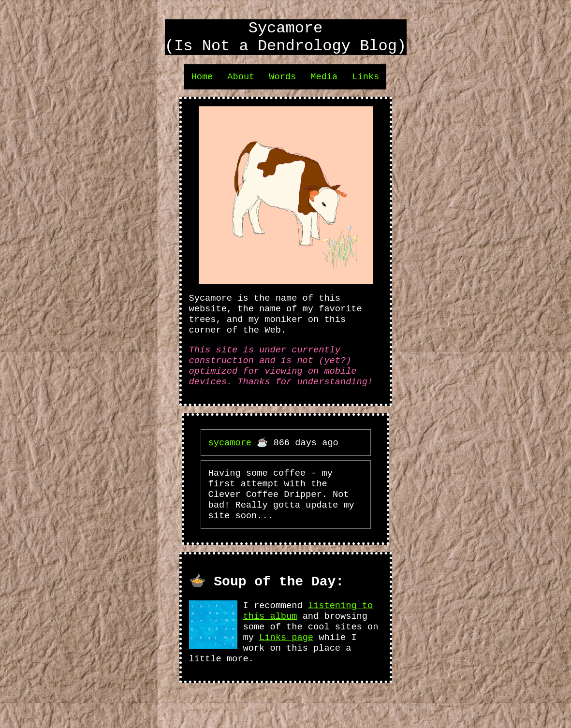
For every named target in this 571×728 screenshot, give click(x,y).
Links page (286, 672)
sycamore (230, 462)
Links (366, 83)
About (241, 83)
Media (324, 83)
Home (202, 83)
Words (282, 83)
